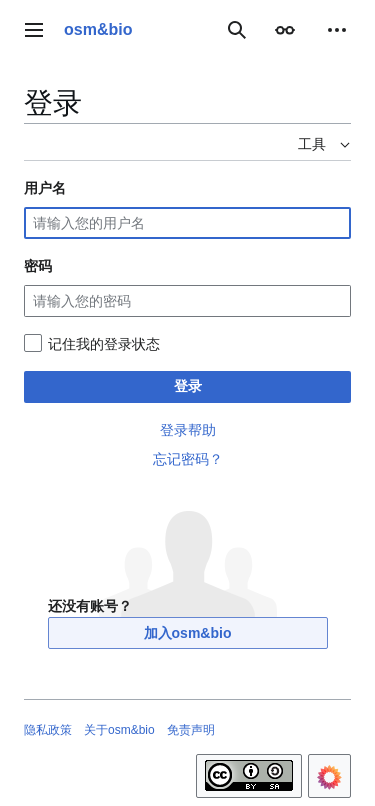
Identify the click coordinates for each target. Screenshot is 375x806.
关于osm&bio (119, 730)
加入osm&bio (188, 633)
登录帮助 (188, 430)
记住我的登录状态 (104, 344)
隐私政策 (48, 730)
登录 (188, 386)
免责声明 (191, 730)
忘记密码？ (188, 459)
